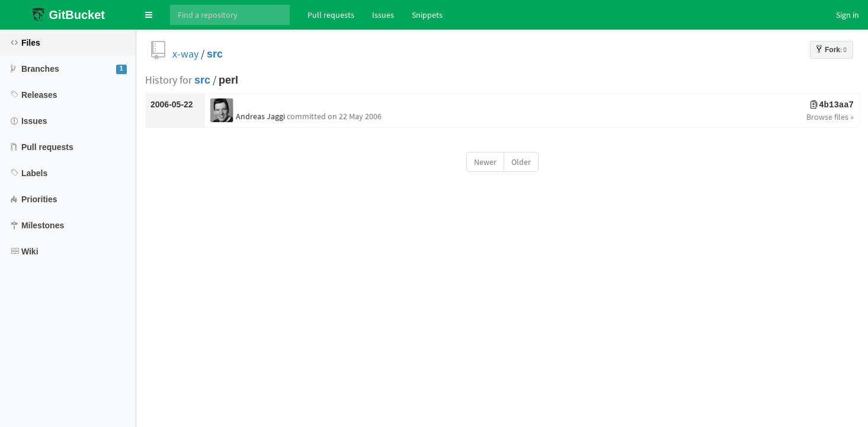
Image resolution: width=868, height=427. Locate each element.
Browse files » (830, 117)
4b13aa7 (832, 105)
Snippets (427, 15)
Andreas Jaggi (260, 116)
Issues (383, 15)
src (215, 54)
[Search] (230, 15)
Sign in (848, 15)
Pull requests (331, 15)
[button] (149, 15)
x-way (185, 54)
